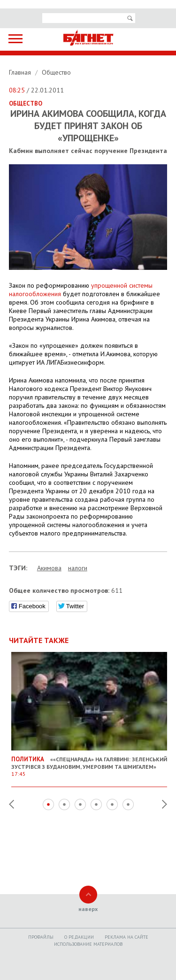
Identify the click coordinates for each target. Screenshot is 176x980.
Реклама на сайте (126, 937)
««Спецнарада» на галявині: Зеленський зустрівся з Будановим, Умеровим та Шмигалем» (89, 763)
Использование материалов (88, 944)
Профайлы (41, 937)
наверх (88, 909)
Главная (21, 72)
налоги (78, 568)
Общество (56, 72)
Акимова (49, 568)
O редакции (79, 937)
